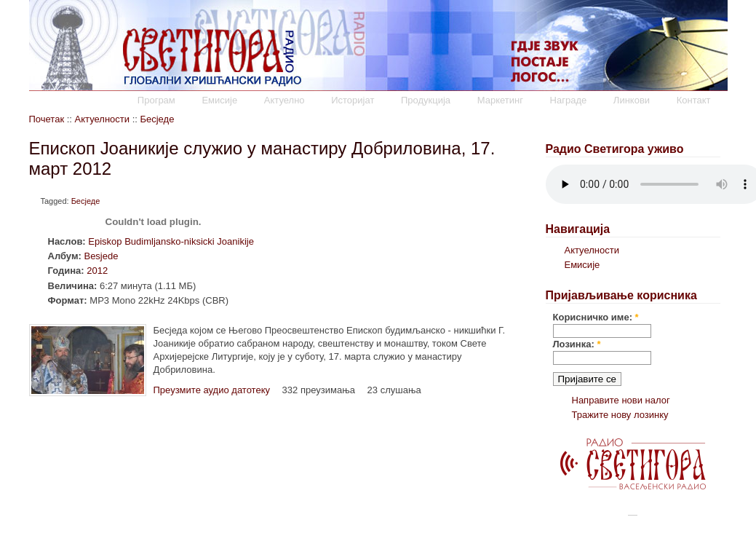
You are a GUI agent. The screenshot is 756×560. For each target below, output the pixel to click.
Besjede (101, 256)
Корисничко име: (596, 317)
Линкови (632, 100)
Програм (156, 100)
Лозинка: (577, 344)
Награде (569, 100)
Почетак (47, 119)
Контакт (694, 100)
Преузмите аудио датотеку (212, 390)
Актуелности (102, 119)
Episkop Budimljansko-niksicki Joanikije (171, 241)
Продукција (426, 100)
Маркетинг (500, 100)
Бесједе (157, 119)
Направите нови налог (621, 400)
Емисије (219, 100)
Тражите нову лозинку (620, 415)
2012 (97, 271)
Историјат (353, 100)
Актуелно (285, 100)
